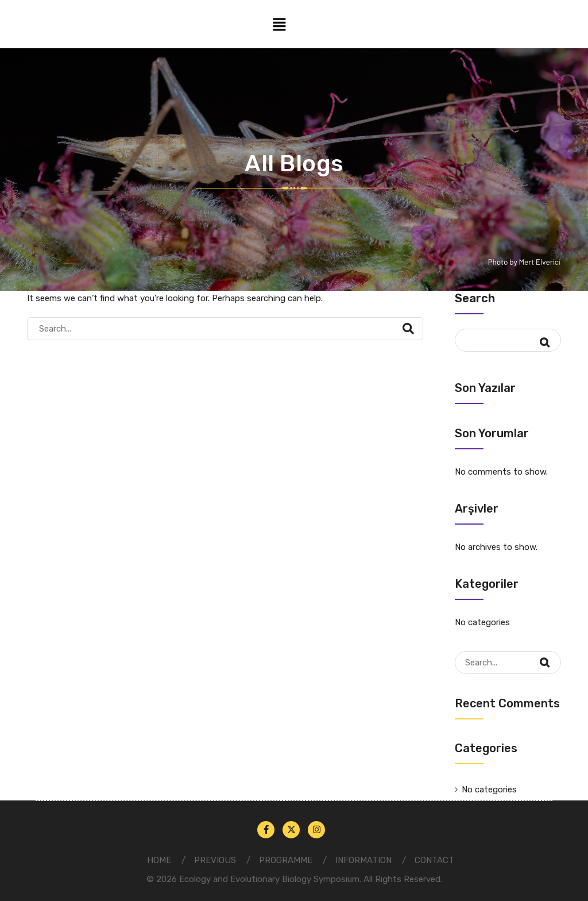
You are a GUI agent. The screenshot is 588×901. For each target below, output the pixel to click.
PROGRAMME (286, 860)
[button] (279, 24)
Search (475, 298)
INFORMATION (363, 860)
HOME (159, 860)
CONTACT (434, 860)
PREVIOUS (215, 860)
